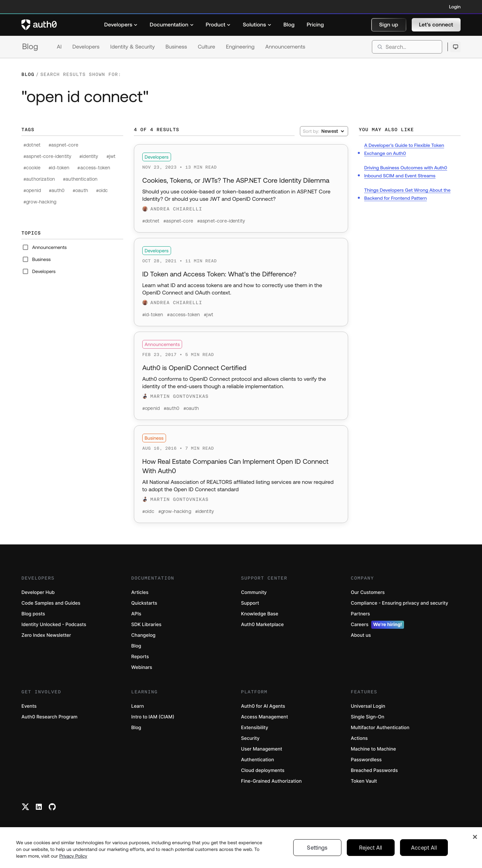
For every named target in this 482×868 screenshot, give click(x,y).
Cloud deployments (263, 770)
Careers (377, 625)
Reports (140, 657)
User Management (262, 749)
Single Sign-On (368, 717)
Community (254, 592)
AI (59, 47)
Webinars (142, 667)
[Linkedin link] (39, 807)
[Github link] (52, 807)
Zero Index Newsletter (46, 635)
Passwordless (366, 760)
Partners (360, 614)
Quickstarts (144, 603)
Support (250, 603)
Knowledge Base (260, 614)
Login (455, 7)
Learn (138, 706)
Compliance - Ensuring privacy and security (399, 603)
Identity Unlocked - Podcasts (54, 625)
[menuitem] (121, 25)
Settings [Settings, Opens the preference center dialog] (317, 850)
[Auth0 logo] (39, 25)
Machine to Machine (373, 749)
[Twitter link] (25, 807)
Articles (140, 592)
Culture (207, 47)
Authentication (258, 760)
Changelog (143, 635)
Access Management (264, 717)
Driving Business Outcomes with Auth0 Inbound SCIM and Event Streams (406, 172)
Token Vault (364, 781)
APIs (136, 614)
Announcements (286, 47)
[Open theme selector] (455, 47)
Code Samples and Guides (51, 603)
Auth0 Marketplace (262, 625)
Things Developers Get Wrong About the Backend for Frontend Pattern (407, 194)
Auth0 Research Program (49, 717)
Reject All (371, 850)
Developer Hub (38, 592)
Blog (30, 47)
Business (176, 47)
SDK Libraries (146, 625)
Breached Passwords (374, 770)
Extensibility (255, 728)
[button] (389, 25)
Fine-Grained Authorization (271, 781)
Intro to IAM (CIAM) (153, 717)
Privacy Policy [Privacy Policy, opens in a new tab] (73, 858)
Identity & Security (132, 47)
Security (250, 738)
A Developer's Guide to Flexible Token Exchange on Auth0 (404, 149)
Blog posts (33, 614)
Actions (359, 738)
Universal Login (368, 706)
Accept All (424, 850)
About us (361, 635)
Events (29, 706)
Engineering (240, 47)
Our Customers (368, 592)
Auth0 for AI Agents (263, 706)
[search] (407, 47)
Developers (86, 47)
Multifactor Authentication (380, 728)
